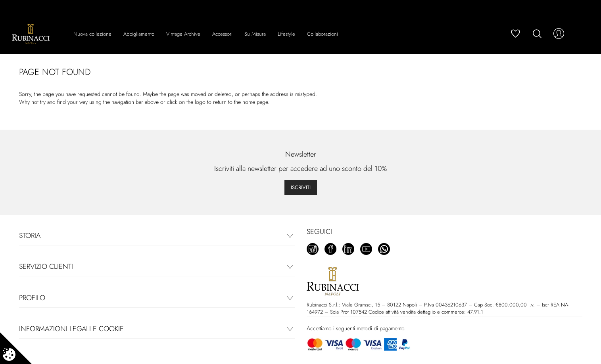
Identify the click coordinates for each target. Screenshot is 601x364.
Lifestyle (286, 34)
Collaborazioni (323, 34)
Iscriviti (301, 187)
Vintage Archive (183, 34)
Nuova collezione (92, 34)
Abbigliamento (139, 34)
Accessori (222, 34)
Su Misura (255, 34)
